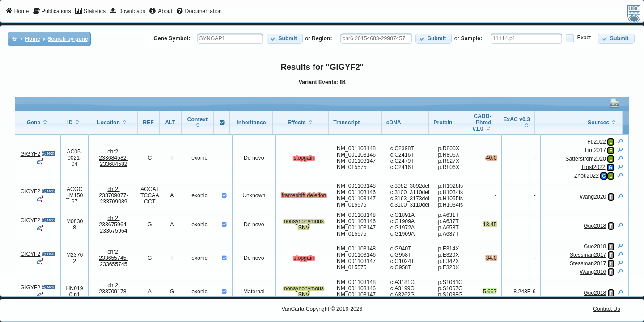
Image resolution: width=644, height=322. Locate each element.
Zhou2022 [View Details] (587, 176)
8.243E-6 (525, 292)
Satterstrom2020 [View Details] (585, 159)
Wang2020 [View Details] (593, 197)
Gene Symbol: (172, 38)
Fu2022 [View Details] (597, 142)
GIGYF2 (30, 154)
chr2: (113, 158)
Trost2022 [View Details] (593, 167)
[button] (285, 39)
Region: (322, 38)
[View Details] (620, 141)
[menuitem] (17, 12)
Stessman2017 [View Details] (588, 255)
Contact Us (607, 309)
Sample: (472, 38)
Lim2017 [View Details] (595, 150)
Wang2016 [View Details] (593, 272)
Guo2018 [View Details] (595, 226)
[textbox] (230, 38)
